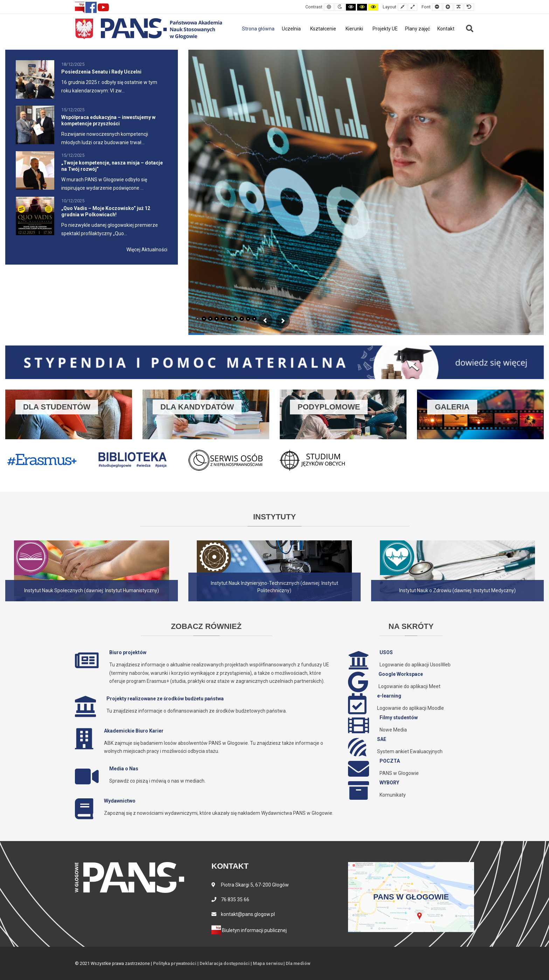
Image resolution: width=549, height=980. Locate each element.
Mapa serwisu (268, 963)
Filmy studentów (399, 717)
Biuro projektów (128, 652)
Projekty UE (385, 29)
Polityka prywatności (175, 963)
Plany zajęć (418, 29)
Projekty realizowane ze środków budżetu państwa (165, 699)
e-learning (389, 696)
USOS (386, 652)
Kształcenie (323, 29)
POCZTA (390, 761)
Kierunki (354, 29)
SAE (382, 739)
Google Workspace (401, 674)
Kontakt (446, 29)
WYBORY (389, 783)
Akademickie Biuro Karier (134, 731)
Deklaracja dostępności (225, 963)
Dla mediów (298, 963)
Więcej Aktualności (147, 250)
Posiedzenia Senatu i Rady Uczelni (101, 72)
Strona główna (258, 29)
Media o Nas (124, 769)
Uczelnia (291, 29)
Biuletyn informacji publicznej (249, 930)
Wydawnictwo (120, 801)
